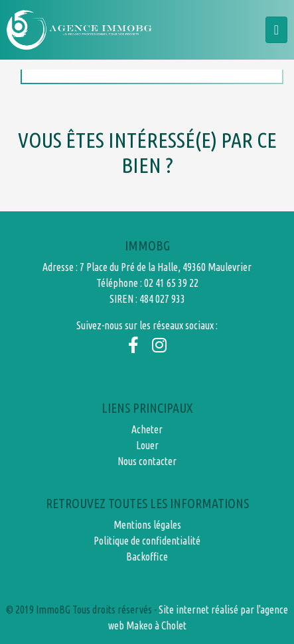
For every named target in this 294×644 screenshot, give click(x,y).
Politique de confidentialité (147, 541)
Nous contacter (147, 461)
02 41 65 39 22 (171, 283)
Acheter (147, 429)
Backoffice (147, 557)
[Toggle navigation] (276, 30)
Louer (147, 445)
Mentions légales (147, 525)
